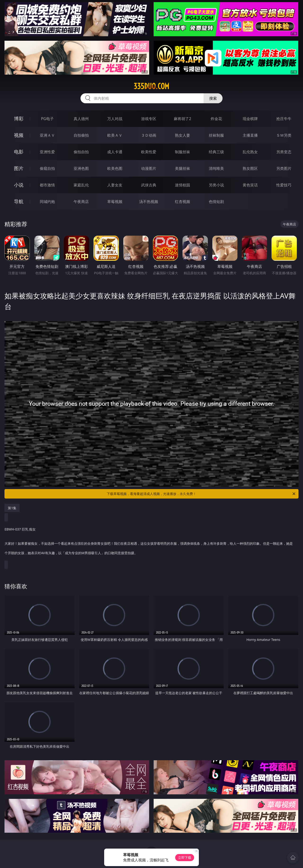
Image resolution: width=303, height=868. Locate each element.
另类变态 (284, 152)
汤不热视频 (149, 202)
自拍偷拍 (81, 135)
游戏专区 (149, 119)
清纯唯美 (216, 168)
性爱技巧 (284, 185)
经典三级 (216, 152)
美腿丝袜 (183, 168)
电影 (19, 152)
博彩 (19, 119)
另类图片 (284, 168)
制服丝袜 (183, 152)
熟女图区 (250, 168)
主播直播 (250, 135)
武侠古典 (149, 185)
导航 (19, 201)
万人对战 (115, 119)
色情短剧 (216, 202)
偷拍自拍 (81, 152)
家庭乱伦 (81, 185)
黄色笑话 (250, 185)
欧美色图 (115, 168)
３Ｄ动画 (149, 135)
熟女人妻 (183, 135)
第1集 (12, 508)
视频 (19, 135)
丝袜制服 (216, 135)
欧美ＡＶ (115, 135)
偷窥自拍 (47, 168)
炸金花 (216, 119)
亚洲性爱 (47, 152)
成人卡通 (115, 152)
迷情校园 (183, 185)
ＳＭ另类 (284, 135)
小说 (19, 185)
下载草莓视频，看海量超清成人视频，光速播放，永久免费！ (201, 494)
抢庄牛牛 (284, 119)
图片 (19, 168)
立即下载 (185, 857)
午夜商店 (81, 202)
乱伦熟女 (250, 152)
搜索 (213, 98)
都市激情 (47, 185)
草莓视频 (115, 202)
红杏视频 (183, 202)
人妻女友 (115, 185)
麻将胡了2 (182, 119)
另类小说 (216, 185)
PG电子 (47, 119)
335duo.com (151, 86)
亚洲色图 (81, 168)
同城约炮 (47, 202)
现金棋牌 (250, 119)
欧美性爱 (149, 152)
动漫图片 (149, 168)
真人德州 (81, 119)
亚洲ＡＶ (47, 135)
